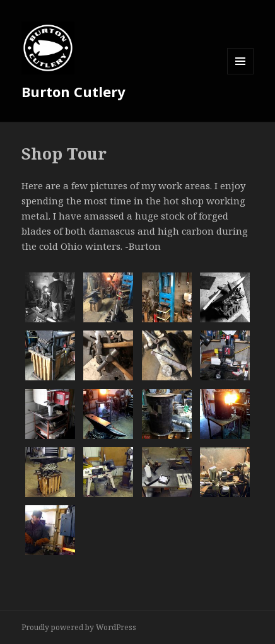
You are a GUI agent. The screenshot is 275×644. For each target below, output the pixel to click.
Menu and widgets (241, 74)
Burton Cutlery (73, 91)
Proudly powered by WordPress (79, 627)
